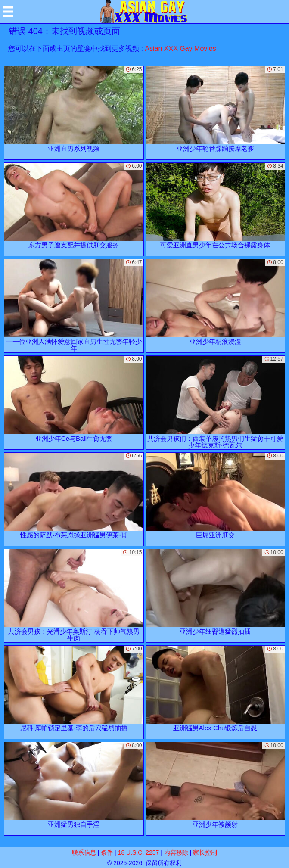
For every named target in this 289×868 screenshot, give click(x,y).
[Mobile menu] (8, 12)
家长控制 (205, 852)
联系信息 (84, 852)
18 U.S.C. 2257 (139, 852)
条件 (107, 852)
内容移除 (176, 852)
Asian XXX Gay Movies (180, 48)
